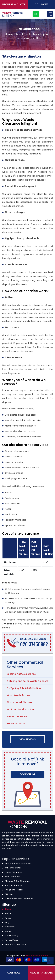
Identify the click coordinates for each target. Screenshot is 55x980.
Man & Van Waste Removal (18, 864)
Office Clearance (13, 868)
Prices (8, 918)
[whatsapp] (36, 14)
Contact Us (10, 927)
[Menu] (50, 14)
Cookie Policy (12, 936)
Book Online (28, 774)
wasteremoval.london (37, 956)
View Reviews (28, 739)
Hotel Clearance (16, 724)
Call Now (41, 4)
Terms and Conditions (16, 944)
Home (8, 909)
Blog (7, 922)
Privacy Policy (12, 940)
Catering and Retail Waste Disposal (27, 681)
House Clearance (14, 872)
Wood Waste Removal (19, 695)
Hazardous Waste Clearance (19, 899)
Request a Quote (14, 4)
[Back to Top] (50, 960)
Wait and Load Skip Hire (20, 709)
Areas (8, 931)
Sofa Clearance (13, 877)
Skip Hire (9, 894)
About (8, 914)
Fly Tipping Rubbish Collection (24, 688)
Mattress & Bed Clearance (18, 881)
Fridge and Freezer (14, 890)
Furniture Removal (14, 886)
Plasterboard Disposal (20, 702)
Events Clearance (17, 716)
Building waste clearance (21, 674)
